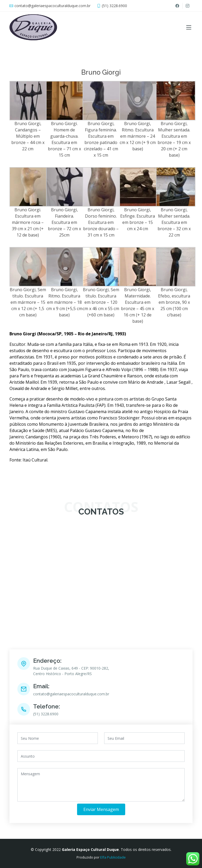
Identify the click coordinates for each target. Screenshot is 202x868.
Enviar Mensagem (101, 809)
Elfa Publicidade (113, 857)
